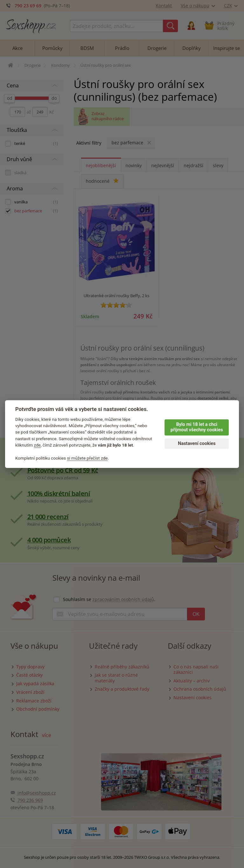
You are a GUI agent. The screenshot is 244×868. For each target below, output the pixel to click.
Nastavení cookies (197, 444)
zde (37, 445)
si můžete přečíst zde (87, 458)
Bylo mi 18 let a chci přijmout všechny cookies (197, 427)
